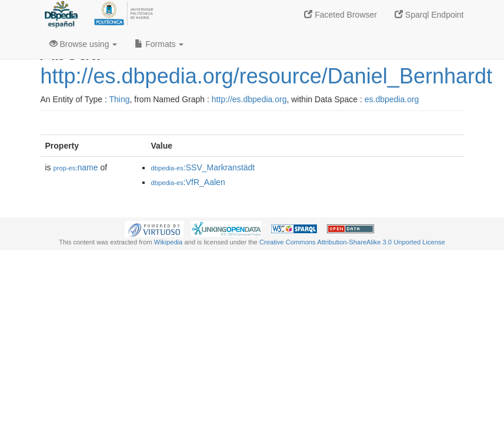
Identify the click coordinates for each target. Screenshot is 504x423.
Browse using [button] (84, 44)
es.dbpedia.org (392, 99)
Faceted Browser (341, 15)
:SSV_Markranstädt (203, 167)
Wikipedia (168, 242)
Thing (120, 99)
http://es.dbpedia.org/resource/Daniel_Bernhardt (266, 76)
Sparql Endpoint (429, 15)
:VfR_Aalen (188, 182)
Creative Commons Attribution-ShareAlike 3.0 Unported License (352, 242)
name (76, 167)
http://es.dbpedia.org (249, 99)
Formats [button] (159, 44)
